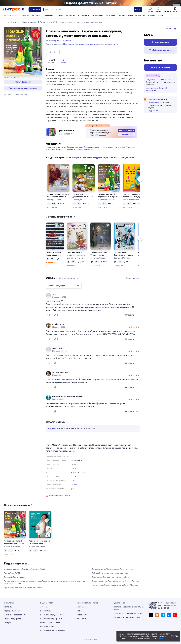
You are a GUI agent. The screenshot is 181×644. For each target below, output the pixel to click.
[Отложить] (67, 167)
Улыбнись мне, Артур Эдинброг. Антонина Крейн (24, 569)
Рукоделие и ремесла (55, 150)
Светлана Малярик (122, 258)
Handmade (51, 147)
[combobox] (88, 9)
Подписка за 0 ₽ (10, 15)
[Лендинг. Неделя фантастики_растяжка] (90, 3)
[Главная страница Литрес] (14, 9)
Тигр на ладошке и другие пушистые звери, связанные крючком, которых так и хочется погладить (83, 196)
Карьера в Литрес (12, 611)
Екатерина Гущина (75, 258)
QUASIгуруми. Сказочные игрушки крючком (122, 254)
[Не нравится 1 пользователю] (56, 363)
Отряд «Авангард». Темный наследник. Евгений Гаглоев (115, 581)
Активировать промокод (87, 603)
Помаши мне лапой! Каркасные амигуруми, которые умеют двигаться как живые (108, 196)
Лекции (122, 15)
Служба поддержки (12, 619)
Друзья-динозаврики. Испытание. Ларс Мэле (23, 588)
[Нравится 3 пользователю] (49, 315)
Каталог (35, 9)
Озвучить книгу (47, 627)
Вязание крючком (75, 147)
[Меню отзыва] (137, 315)
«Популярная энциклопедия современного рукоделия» (90, 44)
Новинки (36, 15)
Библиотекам (46, 611)
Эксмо (74, 485)
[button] (52, 61)
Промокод (24, 15)
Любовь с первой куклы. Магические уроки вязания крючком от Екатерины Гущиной (77, 254)
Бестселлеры (82, 607)
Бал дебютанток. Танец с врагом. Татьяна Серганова (114, 569)
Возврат (8, 623)
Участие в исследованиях (15, 615)
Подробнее (153, 111)
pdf (73, 489)
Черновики (110, 15)
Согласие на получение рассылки (127, 613)
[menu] (64, 286)
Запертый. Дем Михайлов (15, 577)
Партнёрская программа (51, 619)
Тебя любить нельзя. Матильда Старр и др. (110, 573)
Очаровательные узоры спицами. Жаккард (53, 254)
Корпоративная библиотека (53, 631)
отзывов (63, 62)
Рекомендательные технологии (127, 617)
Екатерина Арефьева (56, 200)
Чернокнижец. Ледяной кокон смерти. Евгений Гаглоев (115, 585)
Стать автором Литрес (50, 623)
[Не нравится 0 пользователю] (56, 315)
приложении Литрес (168, 605)
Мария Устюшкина (106, 200)
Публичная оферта (121, 603)
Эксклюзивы (97, 15)
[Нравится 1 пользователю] (49, 387)
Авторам (44, 607)
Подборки (71, 15)
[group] (93, 295)
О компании (9, 603)
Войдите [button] (52, 429)
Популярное (48, 15)
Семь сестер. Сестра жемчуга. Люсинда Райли (111, 577)
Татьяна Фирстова (131, 200)
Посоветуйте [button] (154, 103)
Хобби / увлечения (85, 150)
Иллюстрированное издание (112, 147)
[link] (89, 294)
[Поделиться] (176, 29)
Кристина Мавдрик (99, 258)
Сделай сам (71, 150)
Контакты (8, 607)
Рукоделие (130, 147)
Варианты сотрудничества (52, 615)
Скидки (60, 15)
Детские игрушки (91, 147)
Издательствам (47, 603)
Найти (138, 9)
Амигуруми (61, 147)
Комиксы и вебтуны (137, 15)
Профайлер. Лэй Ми (12, 573)
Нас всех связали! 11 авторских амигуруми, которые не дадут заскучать (133, 196)
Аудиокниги (84, 15)
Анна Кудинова (79, 200)
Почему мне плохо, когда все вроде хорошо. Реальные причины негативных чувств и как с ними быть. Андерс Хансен (44, 582)
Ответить (130, 315)
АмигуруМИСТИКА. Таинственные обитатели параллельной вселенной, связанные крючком (100, 254)
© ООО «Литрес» (91, 639)
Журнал (151, 15)
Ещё (160, 15)
